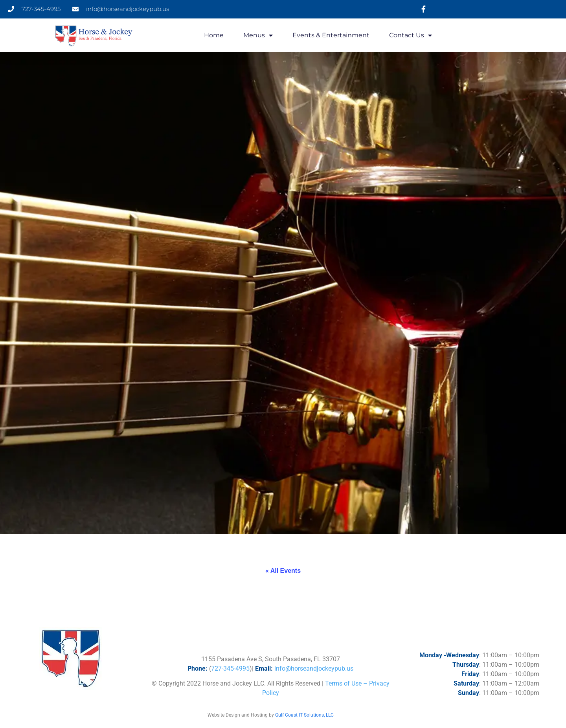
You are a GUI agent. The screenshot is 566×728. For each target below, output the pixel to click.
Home (214, 35)
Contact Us (411, 35)
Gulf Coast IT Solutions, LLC (304, 715)
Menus (258, 35)
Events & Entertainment (331, 35)
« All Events (283, 571)
